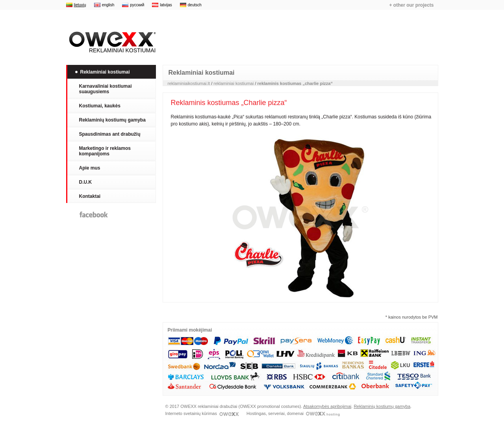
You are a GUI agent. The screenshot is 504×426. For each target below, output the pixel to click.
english (108, 5)
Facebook (94, 215)
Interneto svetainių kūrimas (202, 413)
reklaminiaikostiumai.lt (189, 83)
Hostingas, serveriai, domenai (293, 413)
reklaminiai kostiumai (233, 83)
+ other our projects (411, 5)
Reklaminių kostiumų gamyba (382, 406)
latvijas (166, 5)
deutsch (195, 5)
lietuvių (80, 5)
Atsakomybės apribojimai (327, 406)
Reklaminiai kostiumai (111, 42)
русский (137, 5)
